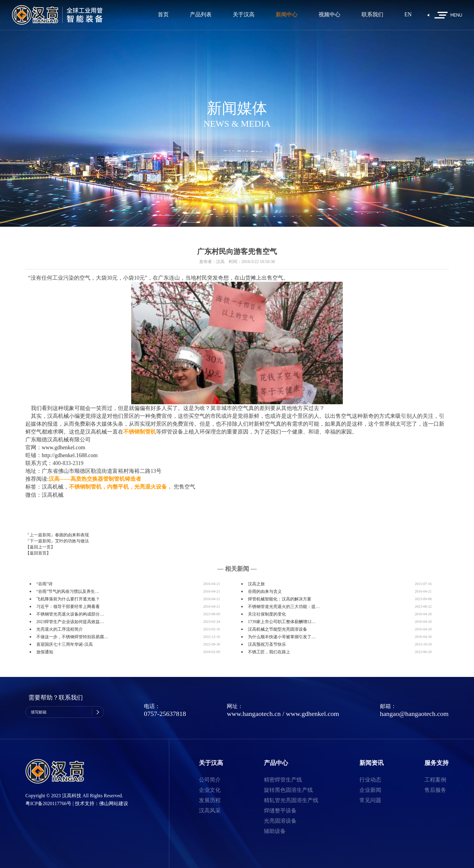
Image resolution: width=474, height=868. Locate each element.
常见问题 (370, 800)
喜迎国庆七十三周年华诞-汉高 (65, 644)
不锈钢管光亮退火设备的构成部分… (70, 614)
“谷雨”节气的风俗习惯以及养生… (68, 592)
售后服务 (435, 790)
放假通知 (45, 652)
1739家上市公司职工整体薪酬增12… (282, 622)
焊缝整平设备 (280, 811)
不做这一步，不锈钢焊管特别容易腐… (72, 637)
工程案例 (435, 780)
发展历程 (210, 800)
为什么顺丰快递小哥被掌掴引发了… (282, 637)
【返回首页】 (38, 553)
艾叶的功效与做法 (72, 541)
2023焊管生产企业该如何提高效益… (70, 622)
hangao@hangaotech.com (414, 714)
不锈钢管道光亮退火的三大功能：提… (284, 607)
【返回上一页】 (40, 547)
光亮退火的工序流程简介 (60, 629)
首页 (163, 15)
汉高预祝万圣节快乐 (267, 644)
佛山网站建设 (114, 803)
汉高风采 (210, 811)
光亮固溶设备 (280, 821)
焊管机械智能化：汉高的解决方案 (280, 599)
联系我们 (372, 15)
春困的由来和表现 (72, 535)
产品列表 (201, 15)
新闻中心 (287, 15)
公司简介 (210, 780)
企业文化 (210, 790)
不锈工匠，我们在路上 (269, 652)
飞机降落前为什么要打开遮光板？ (68, 599)
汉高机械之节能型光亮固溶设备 (278, 629)
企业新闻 (370, 790)
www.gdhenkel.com (313, 714)
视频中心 (330, 15)
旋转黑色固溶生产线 (288, 790)
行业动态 (370, 780)
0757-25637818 (165, 714)
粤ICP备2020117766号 (48, 803)
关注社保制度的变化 (267, 614)
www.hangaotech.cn (254, 714)
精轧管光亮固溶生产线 (291, 800)
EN (408, 15)
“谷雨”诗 (44, 584)
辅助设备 (275, 831)
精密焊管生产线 (283, 780)
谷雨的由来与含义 (265, 592)
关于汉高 (244, 15)
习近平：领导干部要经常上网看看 (68, 607)
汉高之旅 (256, 584)
